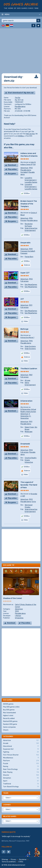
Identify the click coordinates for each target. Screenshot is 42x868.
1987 (31, 375)
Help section (30, 134)
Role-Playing (21, 772)
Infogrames (19, 618)
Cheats (6, 730)
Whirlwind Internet (19, 865)
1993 (31, 499)
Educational (21, 746)
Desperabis (25, 243)
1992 (31, 168)
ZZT (22, 299)
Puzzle (21, 764)
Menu (7, 14)
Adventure (24, 168)
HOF (24, 496)
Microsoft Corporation (17, 841)
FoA (34, 165)
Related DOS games (10, 721)
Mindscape (29, 432)
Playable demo (20, 107)
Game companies (9, 727)
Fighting (21, 752)
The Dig (17, 98)
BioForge (24, 329)
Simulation (21, 778)
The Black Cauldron (29, 368)
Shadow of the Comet (13, 598)
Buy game (12, 174)
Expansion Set (21, 749)
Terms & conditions (9, 862)
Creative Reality (31, 458)
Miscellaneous (21, 758)
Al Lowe (27, 380)
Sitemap (5, 860)
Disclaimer (23, 860)
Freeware (24, 253)
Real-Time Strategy (21, 769)
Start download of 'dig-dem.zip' (21, 93)
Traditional (21, 784)
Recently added (9, 718)
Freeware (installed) (28, 251)
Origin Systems (30, 346)
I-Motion (18, 616)
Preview (23, 221)
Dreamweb (25, 444)
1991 (31, 305)
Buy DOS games (9, 710)
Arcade (21, 743)
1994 (31, 450)
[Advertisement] (21, 49)
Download (12, 165)
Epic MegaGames (31, 285)
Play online (12, 169)
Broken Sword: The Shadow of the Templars (29, 204)
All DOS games (8, 704)
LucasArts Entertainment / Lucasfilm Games (31, 180)
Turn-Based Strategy (21, 787)
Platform (21, 761)
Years (6, 793)
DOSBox (21, 136)
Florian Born (29, 257)
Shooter (21, 775)
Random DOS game (10, 724)
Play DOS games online (11, 707)
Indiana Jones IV (26, 165)
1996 (31, 218)
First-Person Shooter (21, 755)
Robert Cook (29, 427)
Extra (34, 502)
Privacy (13, 860)
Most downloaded (9, 713)
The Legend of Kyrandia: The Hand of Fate (29, 485)
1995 (31, 341)
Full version (25, 281)
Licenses (7, 805)
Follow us (7, 847)
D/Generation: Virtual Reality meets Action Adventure (28, 412)
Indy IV (33, 162)
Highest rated (8, 716)
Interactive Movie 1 (27, 338)
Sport (21, 781)
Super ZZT (25, 273)
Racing (21, 766)
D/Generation (26, 401)
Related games (10, 816)
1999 (31, 249)
